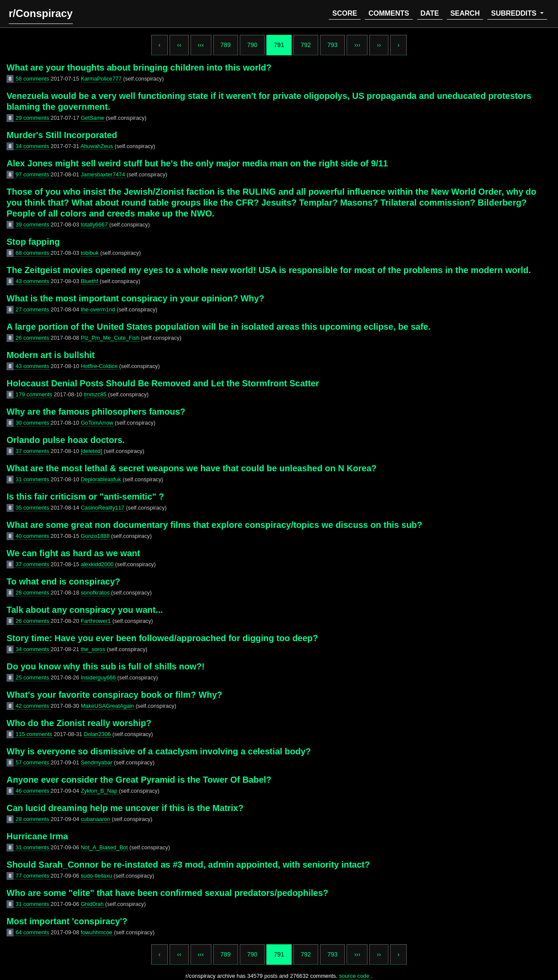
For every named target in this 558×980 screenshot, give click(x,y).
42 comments (33, 706)
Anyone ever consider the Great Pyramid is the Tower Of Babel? (139, 780)
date (430, 13)
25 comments (33, 678)
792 (306, 45)
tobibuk (90, 253)
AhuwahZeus (97, 146)
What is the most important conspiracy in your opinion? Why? (135, 298)
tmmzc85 (96, 394)
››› (357, 45)
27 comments (33, 309)
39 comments (33, 225)
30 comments (33, 423)
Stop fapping (33, 242)
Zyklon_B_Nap (100, 791)
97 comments (33, 174)
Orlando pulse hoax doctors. (66, 440)
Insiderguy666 (99, 678)
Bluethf (90, 281)
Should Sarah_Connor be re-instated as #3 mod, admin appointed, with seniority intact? (188, 865)
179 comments (35, 394)
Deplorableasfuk (102, 479)
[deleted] (92, 451)
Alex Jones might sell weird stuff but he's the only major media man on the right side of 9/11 (197, 163)
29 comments (33, 118)
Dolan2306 (98, 734)
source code (355, 976)
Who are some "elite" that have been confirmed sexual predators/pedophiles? (167, 893)
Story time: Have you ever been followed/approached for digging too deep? (162, 638)
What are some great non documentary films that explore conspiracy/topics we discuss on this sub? (214, 525)
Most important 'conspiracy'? (67, 921)
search (465, 13)
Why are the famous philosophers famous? (96, 412)
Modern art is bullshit (51, 355)
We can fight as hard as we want (73, 553)
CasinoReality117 (103, 508)
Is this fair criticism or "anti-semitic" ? (85, 497)
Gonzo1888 (96, 536)
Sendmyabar (97, 762)
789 (226, 45)
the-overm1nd (99, 309)
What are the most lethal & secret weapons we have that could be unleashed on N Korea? (192, 468)
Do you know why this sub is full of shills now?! (105, 666)
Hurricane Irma (37, 836)
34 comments (33, 146)
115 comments (35, 734)
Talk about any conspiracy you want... (85, 610)
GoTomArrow (98, 423)
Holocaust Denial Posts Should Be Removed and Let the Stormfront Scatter (163, 383)
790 (252, 45)
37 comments (33, 451)
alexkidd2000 (98, 564)
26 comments (33, 338)
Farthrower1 (97, 621)
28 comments (33, 593)
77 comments (33, 876)
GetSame (93, 118)
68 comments (33, 253)
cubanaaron (96, 819)
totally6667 (95, 225)
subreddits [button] (514, 13)
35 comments (33, 508)
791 (279, 45)
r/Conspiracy (41, 13)
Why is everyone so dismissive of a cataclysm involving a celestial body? (159, 751)
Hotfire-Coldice (100, 366)
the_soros (94, 649)
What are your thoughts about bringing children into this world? (139, 68)
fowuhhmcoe (97, 932)
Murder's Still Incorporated (62, 135)
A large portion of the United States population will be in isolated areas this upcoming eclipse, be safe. (219, 327)
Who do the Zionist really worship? (79, 723)
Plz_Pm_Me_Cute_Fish (111, 338)
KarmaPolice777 (102, 79)
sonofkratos (96, 593)
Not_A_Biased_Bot (105, 847)
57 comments (33, 762)
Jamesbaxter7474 (104, 174)
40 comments (33, 536)
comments (389, 13)
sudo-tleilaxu (97, 876)
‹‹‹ (201, 45)
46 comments (33, 791)
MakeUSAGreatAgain (108, 706)
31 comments (33, 479)
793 (332, 45)
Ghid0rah (93, 904)
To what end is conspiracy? (63, 581)
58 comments (33, 79)
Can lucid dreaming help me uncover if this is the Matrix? (125, 808)
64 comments (33, 932)
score (345, 13)
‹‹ (179, 45)
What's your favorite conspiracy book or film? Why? (114, 695)
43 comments (33, 281)
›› (379, 45)
